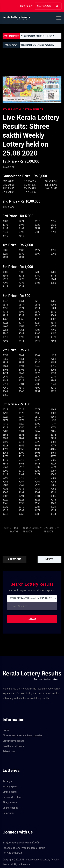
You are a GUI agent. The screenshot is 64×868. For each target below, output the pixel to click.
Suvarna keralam (12, 797)
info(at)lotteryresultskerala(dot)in (21, 843)
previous (15, 559)
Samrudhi (8, 813)
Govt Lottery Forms (13, 746)
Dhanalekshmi (10, 808)
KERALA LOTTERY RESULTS (32, 530)
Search (32, 619)
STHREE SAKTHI (14, 530)
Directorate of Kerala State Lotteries (23, 735)
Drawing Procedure (13, 741)
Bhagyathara (10, 802)
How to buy (26, 6)
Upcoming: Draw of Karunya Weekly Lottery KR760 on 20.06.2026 (37, 46)
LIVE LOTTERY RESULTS (51, 530)
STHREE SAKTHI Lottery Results (23, 110)
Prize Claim (9, 751)
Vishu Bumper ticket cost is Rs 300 (37, 36)
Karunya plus (10, 786)
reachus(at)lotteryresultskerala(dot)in (24, 848)
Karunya (7, 781)
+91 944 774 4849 (12, 853)
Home (6, 730)
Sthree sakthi (10, 792)
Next (49, 559)
